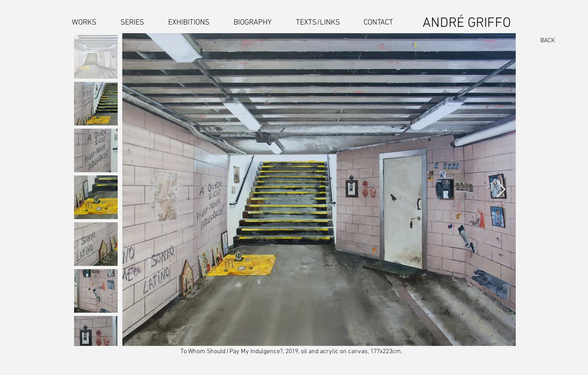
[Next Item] (501, 190)
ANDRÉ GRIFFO (467, 23)
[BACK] (543, 41)
